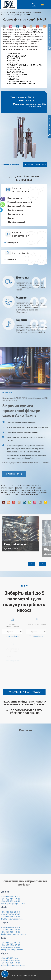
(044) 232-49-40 (36, 4)
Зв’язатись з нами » (10, 165)
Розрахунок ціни (34, 165)
